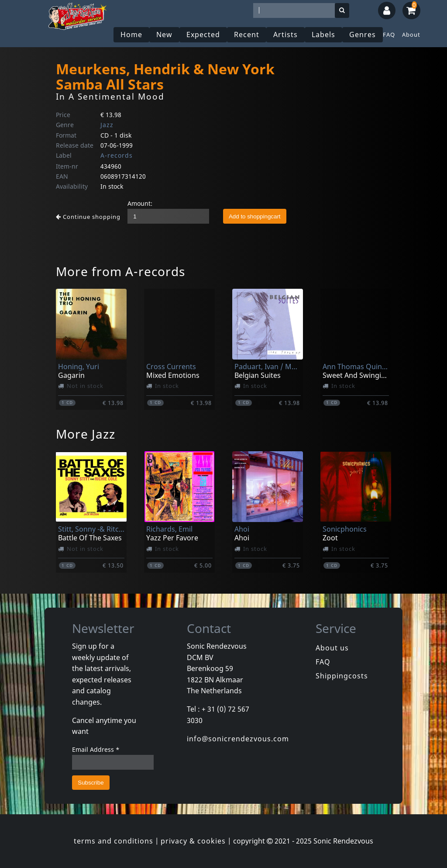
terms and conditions (113, 841)
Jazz (107, 125)
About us (332, 648)
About (411, 35)
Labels (323, 35)
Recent (247, 35)
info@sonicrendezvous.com (238, 739)
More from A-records (120, 271)
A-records (117, 155)
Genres (363, 35)
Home (131, 35)
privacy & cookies (193, 841)
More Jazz (86, 434)
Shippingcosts (342, 676)
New (164, 35)
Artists (285, 35)
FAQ (389, 35)
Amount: (140, 203)
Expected (203, 35)
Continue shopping (88, 217)
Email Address (96, 749)
